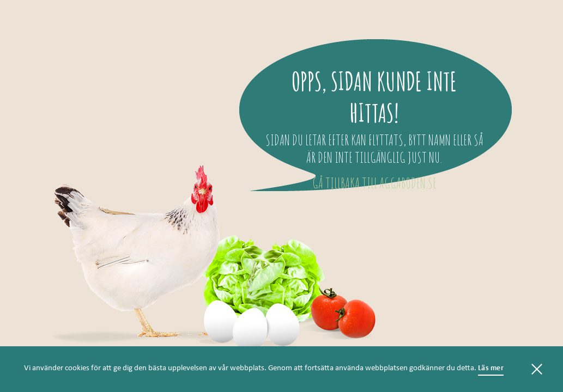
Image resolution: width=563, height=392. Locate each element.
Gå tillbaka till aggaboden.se (374, 183)
